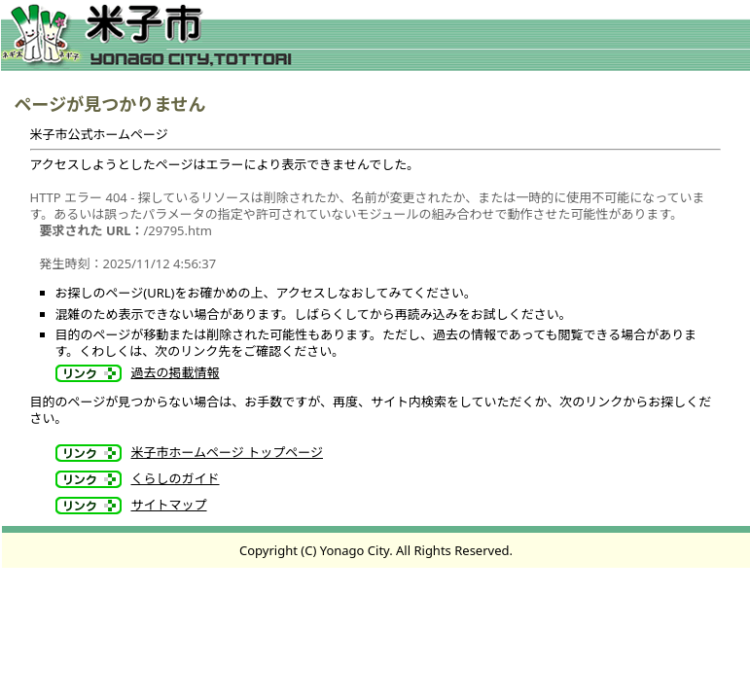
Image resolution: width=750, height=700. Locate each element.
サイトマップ (169, 505)
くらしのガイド (176, 478)
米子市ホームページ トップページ (227, 452)
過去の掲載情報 (176, 372)
